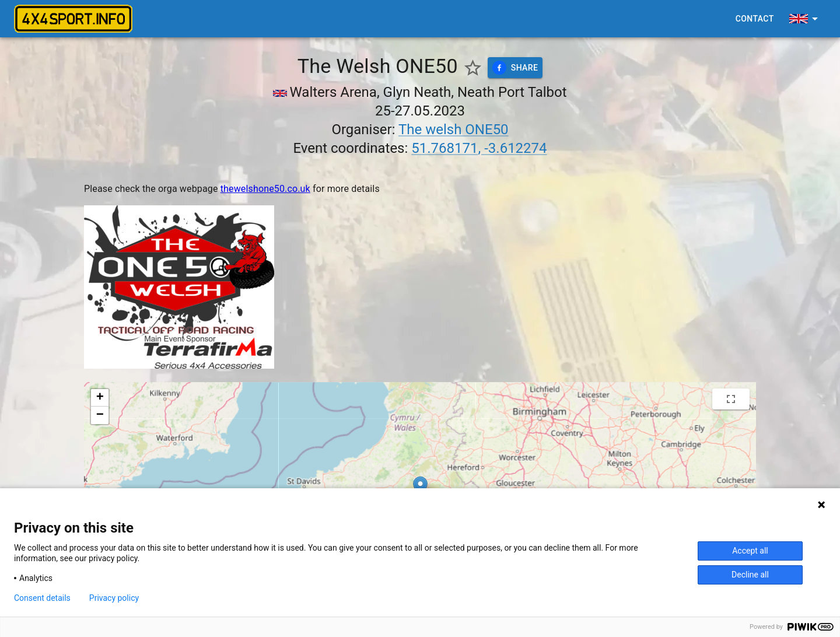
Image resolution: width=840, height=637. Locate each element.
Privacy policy (114, 598)
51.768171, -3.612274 (479, 148)
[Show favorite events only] (473, 68)
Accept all (750, 551)
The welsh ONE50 (454, 129)
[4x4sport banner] (73, 19)
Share (515, 68)
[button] (100, 398)
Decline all (750, 575)
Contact (755, 19)
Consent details (42, 598)
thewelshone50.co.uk (265, 189)
